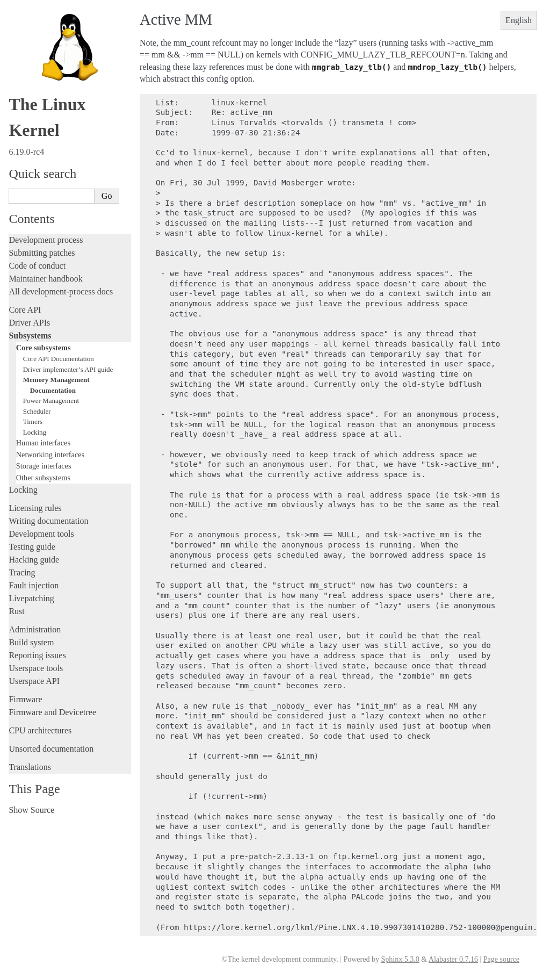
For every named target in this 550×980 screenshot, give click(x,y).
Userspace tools (36, 668)
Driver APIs (29, 323)
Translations (30, 767)
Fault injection (34, 585)
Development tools (41, 534)
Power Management (51, 401)
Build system (31, 642)
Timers (33, 421)
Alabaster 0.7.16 (453, 959)
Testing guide (32, 547)
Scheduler (37, 411)
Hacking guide (34, 560)
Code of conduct (37, 266)
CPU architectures (40, 730)
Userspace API (34, 681)
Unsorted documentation (51, 749)
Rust (16, 611)
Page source (501, 959)
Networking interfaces (50, 455)
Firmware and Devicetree (52, 712)
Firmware (25, 699)
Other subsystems (43, 478)
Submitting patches (42, 253)
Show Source (31, 810)
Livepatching (31, 598)
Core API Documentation (59, 359)
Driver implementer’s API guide (68, 369)
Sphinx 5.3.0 (400, 959)
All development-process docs (61, 291)
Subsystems (30, 336)
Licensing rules (35, 508)
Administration (35, 629)
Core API (25, 310)
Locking (35, 432)
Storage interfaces (44, 466)
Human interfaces (43, 443)
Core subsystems (44, 348)
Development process (46, 240)
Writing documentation (48, 521)
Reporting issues (37, 655)
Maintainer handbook (45, 279)
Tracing (22, 572)
